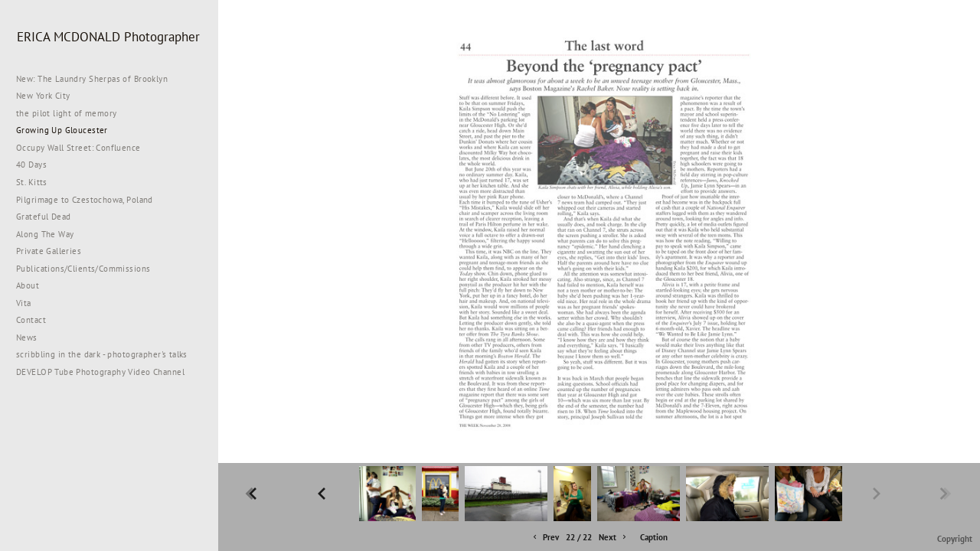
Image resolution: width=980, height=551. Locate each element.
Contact (31, 320)
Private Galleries (49, 251)
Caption (654, 537)
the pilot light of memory (67, 113)
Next (614, 538)
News (27, 337)
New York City (49, 96)
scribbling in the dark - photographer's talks (108, 354)
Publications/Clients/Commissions (83, 269)
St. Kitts (32, 182)
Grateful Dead (43, 217)
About (28, 285)
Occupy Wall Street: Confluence (78, 148)
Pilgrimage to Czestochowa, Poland (85, 200)
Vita (24, 303)
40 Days (31, 165)
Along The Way (51, 234)
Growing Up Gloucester (62, 130)
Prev (545, 538)
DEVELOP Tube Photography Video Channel (100, 372)
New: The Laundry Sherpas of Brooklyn (92, 79)
